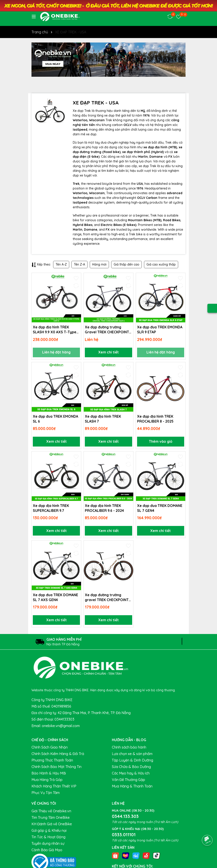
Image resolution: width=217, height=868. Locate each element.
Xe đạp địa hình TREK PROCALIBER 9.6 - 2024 (105, 509)
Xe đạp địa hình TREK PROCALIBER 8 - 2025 (156, 419)
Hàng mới (99, 264)
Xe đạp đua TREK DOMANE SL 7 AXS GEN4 (56, 598)
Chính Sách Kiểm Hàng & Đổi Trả (58, 755)
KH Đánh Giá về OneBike (52, 825)
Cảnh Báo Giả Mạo (47, 851)
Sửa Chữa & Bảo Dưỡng (131, 768)
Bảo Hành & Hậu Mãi (49, 774)
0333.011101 (124, 836)
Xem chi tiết (108, 353)
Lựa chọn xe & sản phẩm (132, 755)
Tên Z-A (79, 264)
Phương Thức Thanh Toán (52, 762)
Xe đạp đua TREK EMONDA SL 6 (56, 419)
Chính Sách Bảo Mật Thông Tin (56, 768)
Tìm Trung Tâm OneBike (51, 819)
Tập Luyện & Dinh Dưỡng (132, 762)
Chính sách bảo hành (129, 749)
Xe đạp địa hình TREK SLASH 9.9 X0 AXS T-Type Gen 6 (55, 330)
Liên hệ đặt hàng (56, 353)
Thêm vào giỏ (161, 442)
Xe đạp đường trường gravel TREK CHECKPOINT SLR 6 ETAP (107, 598)
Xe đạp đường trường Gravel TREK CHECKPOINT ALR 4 (107, 330)
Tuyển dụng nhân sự (48, 845)
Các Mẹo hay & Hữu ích (131, 774)
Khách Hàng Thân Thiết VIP (54, 787)
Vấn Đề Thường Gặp (128, 781)
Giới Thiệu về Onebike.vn (51, 812)
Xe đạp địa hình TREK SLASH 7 (103, 419)
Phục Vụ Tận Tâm (46, 794)
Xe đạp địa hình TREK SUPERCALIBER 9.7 (51, 509)
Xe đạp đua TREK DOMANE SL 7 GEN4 (160, 509)
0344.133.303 (125, 817)
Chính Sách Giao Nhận (50, 749)
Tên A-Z (61, 264)
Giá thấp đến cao (126, 264)
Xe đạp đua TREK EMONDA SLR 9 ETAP (160, 330)
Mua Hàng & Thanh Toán (132, 787)
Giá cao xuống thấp (161, 264)
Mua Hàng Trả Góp (47, 781)
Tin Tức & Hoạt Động (48, 838)
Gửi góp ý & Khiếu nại (49, 832)
